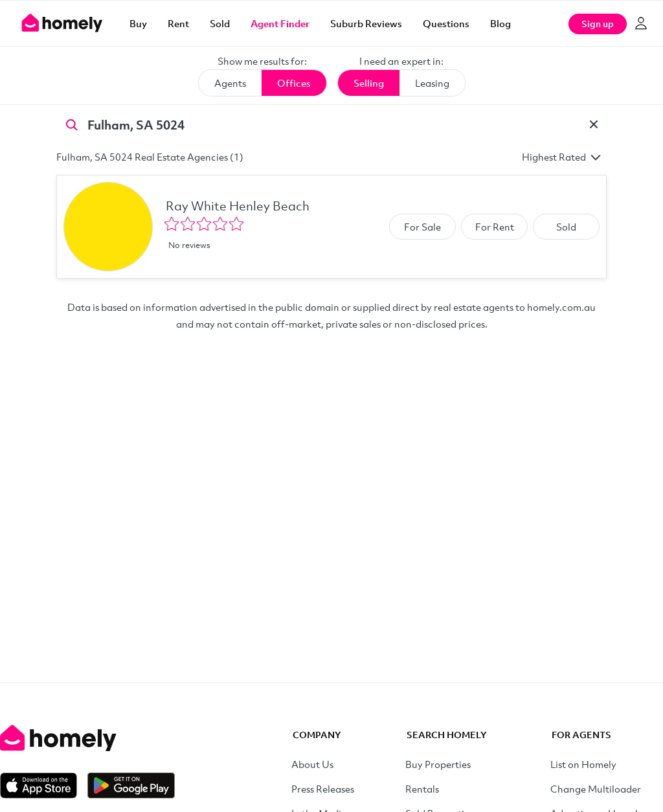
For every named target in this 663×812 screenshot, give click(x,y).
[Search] (72, 124)
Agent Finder (280, 23)
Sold (220, 23)
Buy (138, 23)
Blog (500, 23)
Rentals (422, 789)
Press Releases (323, 789)
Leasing (432, 83)
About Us (312, 764)
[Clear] (594, 124)
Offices (294, 83)
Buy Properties (438, 764)
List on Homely (583, 764)
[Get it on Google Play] (131, 785)
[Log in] (641, 23)
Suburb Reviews (366, 23)
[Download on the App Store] (44, 785)
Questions (446, 23)
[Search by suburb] (331, 124)
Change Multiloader (596, 789)
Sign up (598, 24)
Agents (230, 83)
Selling (369, 83)
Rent (178, 23)
